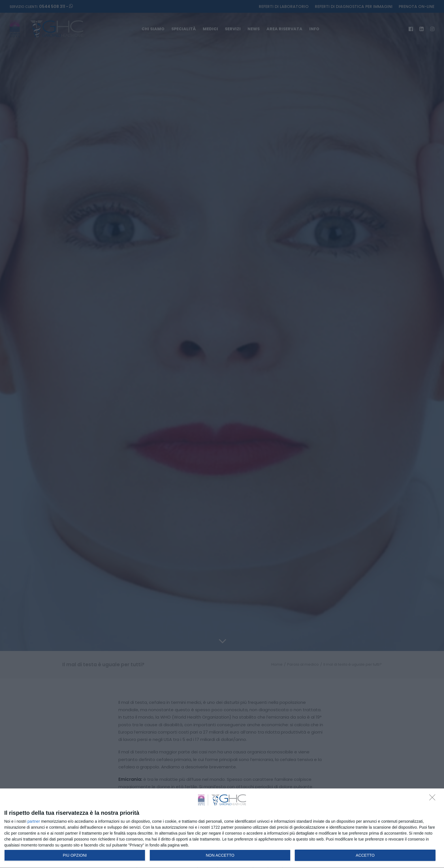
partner (34, 821)
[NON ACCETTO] (434, 799)
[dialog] (222, 828)
